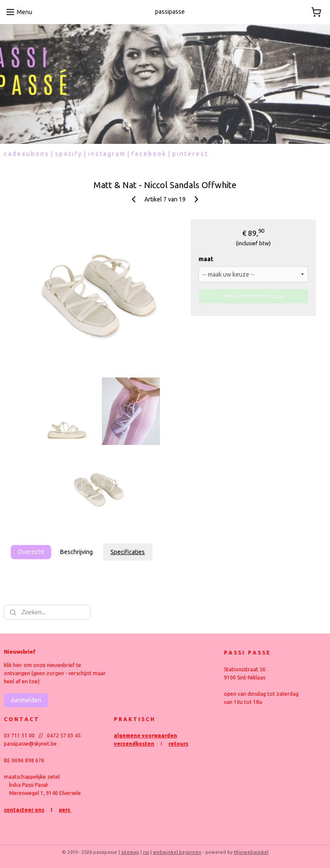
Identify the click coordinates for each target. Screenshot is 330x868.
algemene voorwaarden (145, 736)
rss (146, 852)
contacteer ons (24, 810)
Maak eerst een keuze (253, 296)
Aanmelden (26, 700)
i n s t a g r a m (106, 154)
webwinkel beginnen (177, 852)
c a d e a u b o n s (26, 154)
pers (65, 810)
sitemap (130, 852)
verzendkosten (134, 744)
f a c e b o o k (148, 154)
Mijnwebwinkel (251, 852)
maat (206, 259)
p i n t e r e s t (190, 154)
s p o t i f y (68, 154)
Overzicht (31, 552)
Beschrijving (76, 552)
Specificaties (128, 552)
